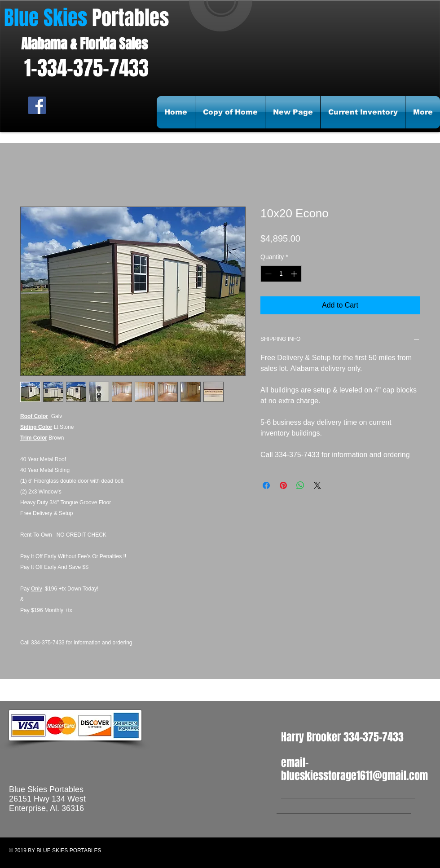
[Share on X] (317, 485)
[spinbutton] (281, 274)
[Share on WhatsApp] (300, 485)
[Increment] (295, 274)
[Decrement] (267, 274)
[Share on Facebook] (266, 485)
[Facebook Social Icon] (37, 105)
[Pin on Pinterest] (283, 485)
